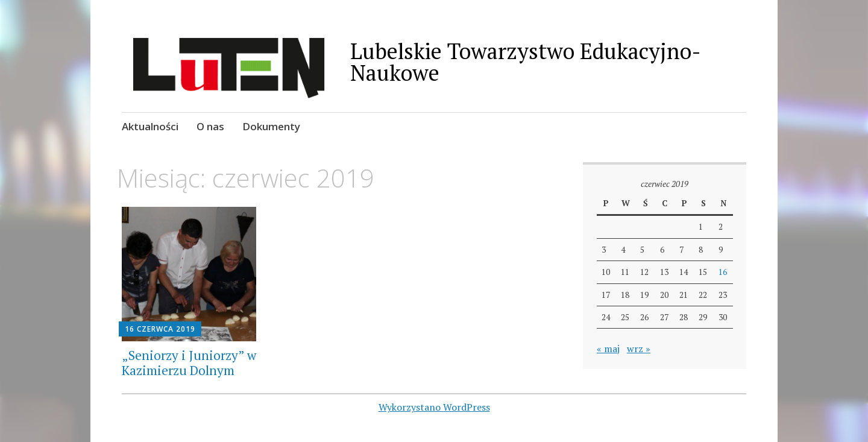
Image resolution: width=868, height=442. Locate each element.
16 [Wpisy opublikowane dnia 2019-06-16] (723, 272)
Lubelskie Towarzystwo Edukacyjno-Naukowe (526, 62)
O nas (210, 126)
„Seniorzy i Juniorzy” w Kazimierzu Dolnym (189, 363)
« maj (608, 349)
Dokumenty (271, 126)
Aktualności (150, 126)
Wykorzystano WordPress (434, 407)
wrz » (639, 349)
